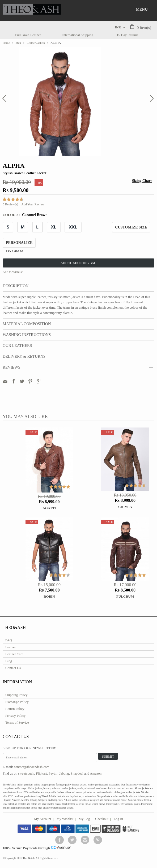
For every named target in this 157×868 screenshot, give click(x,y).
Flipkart (41, 773)
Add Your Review (33, 204)
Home (6, 43)
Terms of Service (17, 722)
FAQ (9, 640)
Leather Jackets (36, 43)
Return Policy (15, 709)
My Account (43, 819)
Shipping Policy (16, 695)
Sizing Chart (142, 181)
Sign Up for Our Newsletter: (29, 748)
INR (118, 27)
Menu (142, 9)
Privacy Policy (15, 716)
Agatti (49, 508)
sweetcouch (26, 773)
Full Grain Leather (28, 35)
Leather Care (14, 654)
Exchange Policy (17, 702)
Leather (11, 647)
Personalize (19, 243)
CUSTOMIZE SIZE (131, 227)
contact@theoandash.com (32, 767)
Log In (118, 819)
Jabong (64, 773)
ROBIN (49, 596)
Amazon (96, 773)
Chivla (125, 507)
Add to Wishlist (13, 272)
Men (18, 43)
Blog (9, 661)
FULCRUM (125, 596)
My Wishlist (65, 819)
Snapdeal (77, 773)
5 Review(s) (10, 204)
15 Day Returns (128, 35)
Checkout (102, 819)
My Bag (84, 819)
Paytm (53, 773)
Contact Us (13, 668)
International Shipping (78, 35)
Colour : (12, 215)
